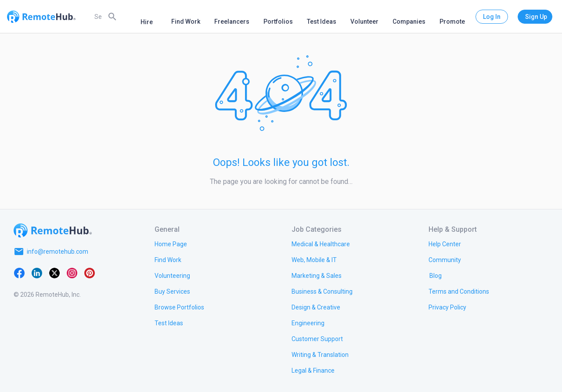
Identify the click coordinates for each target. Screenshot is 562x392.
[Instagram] (72, 273)
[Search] (112, 16)
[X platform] (54, 273)
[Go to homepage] (53, 230)
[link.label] (445, 244)
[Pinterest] (90, 273)
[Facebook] (19, 273)
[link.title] (171, 244)
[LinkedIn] (37, 273)
